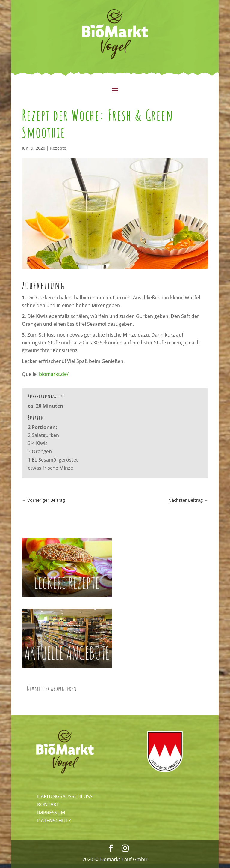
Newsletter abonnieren (52, 688)
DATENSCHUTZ (54, 821)
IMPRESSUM (51, 813)
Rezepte (58, 148)
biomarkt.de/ (54, 374)
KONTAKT (48, 804)
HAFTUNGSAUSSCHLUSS (65, 796)
